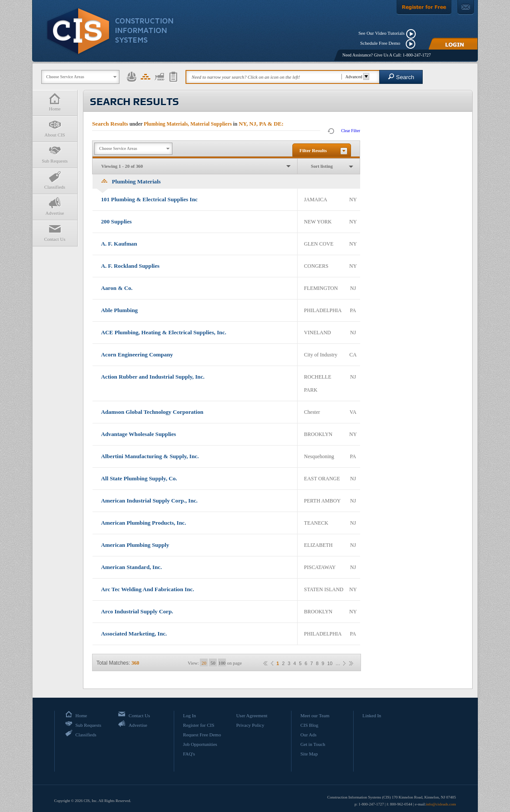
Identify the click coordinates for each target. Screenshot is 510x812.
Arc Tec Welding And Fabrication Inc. (148, 589)
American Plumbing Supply (135, 545)
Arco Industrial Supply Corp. (137, 611)
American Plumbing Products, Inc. (144, 523)
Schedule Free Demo (382, 43)
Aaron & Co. (117, 288)
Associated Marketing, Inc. (134, 634)
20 (204, 663)
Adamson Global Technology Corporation (152, 412)
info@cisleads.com (441, 804)
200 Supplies (117, 221)
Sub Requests (55, 154)
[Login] (453, 44)
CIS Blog (309, 725)
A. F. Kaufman (119, 244)
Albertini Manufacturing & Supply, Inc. (150, 456)
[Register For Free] (424, 7)
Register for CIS (199, 725)
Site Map (309, 754)
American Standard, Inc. (132, 567)
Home (55, 102)
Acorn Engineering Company (137, 354)
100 (222, 663)
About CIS (55, 128)
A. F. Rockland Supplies (131, 266)
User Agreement (252, 715)
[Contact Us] (466, 7)
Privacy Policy (250, 725)
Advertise (55, 206)
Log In (189, 715)
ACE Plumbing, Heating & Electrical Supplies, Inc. (164, 332)
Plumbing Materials (131, 181)
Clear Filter (351, 131)
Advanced (356, 77)
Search (401, 77)
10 (330, 664)
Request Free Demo (202, 735)
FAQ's (189, 754)
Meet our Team (315, 715)
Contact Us (55, 232)
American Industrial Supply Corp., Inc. (149, 501)
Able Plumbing (120, 310)
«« (265, 663)
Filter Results (313, 150)
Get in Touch (313, 744)
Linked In (372, 715)
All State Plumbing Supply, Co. (139, 478)
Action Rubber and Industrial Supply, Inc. (153, 377)
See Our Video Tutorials (381, 33)
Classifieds (55, 180)
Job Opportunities (200, 744)
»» (351, 663)
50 (213, 663)
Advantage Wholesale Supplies (139, 434)
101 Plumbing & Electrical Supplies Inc (149, 199)
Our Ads (308, 735)
